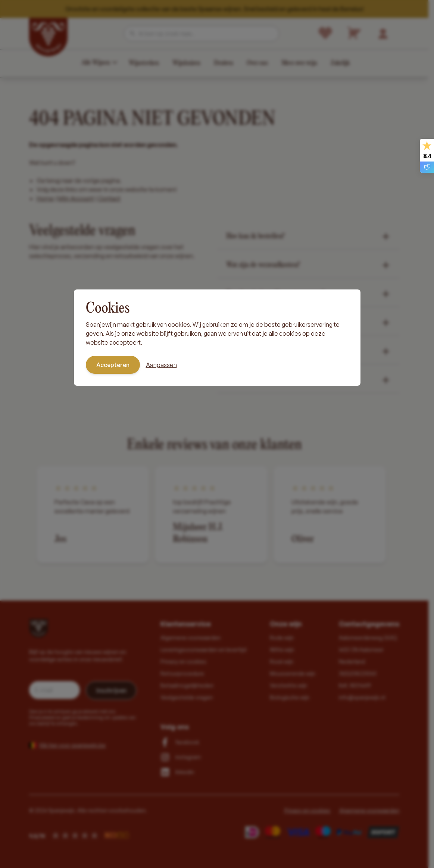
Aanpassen (161, 365)
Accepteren (113, 365)
